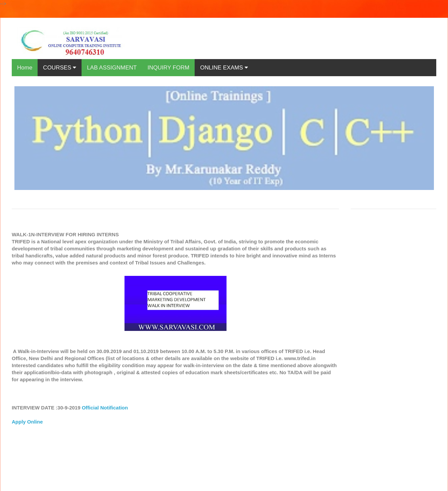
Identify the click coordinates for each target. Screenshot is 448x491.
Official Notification (105, 408)
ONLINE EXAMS (224, 68)
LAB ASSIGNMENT (112, 68)
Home (25, 68)
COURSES (60, 68)
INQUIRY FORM (168, 68)
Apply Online (27, 422)
